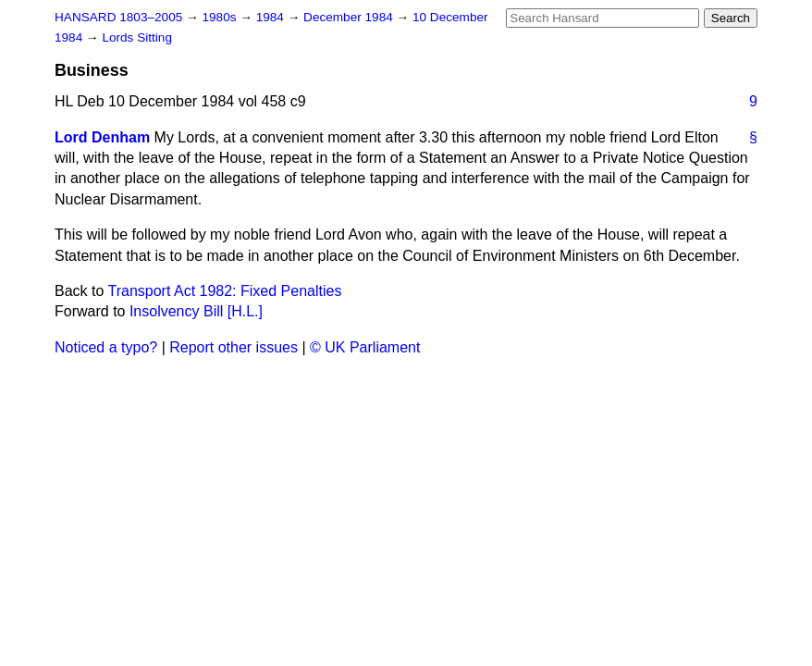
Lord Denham (102, 137)
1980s (221, 17)
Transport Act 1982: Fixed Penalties (225, 291)
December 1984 (350, 17)
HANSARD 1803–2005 (118, 17)
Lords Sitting (137, 37)
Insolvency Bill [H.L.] (196, 311)
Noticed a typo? (106, 347)
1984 (272, 17)
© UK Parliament (365, 347)
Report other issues (234, 347)
